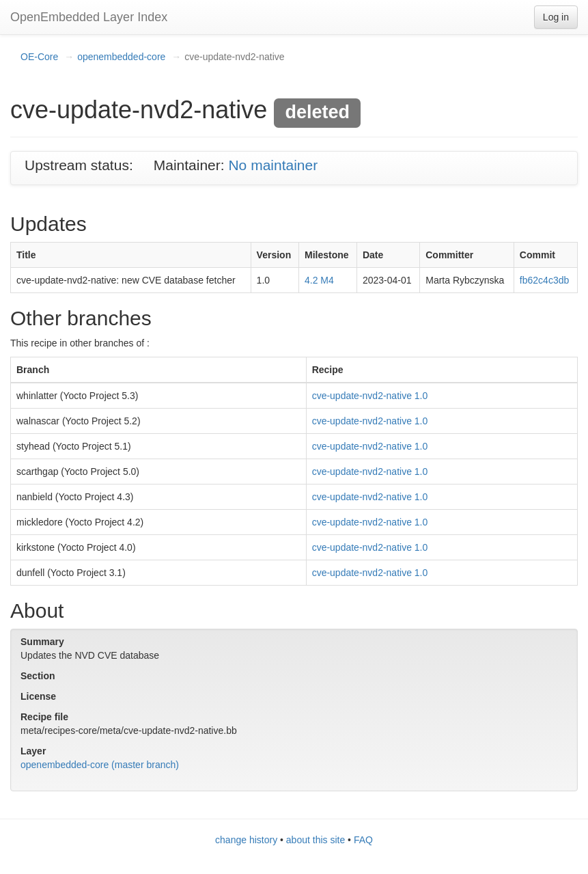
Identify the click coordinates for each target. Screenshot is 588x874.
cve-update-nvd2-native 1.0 (370, 396)
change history (246, 840)
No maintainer (273, 165)
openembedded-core (121, 57)
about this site (316, 840)
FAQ (363, 840)
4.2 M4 (319, 280)
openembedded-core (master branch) (100, 765)
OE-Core (39, 57)
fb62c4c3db (544, 280)
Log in (556, 17)
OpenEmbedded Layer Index (89, 17)
